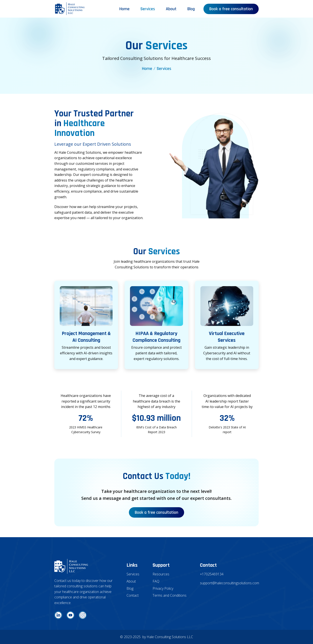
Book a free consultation (231, 9)
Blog (191, 9)
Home (124, 9)
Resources (161, 574)
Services (148, 9)
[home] (70, 9)
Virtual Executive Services (227, 337)
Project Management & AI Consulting (86, 337)
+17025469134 (212, 574)
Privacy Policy (163, 588)
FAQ (156, 581)
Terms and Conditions (170, 595)
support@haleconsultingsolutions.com (229, 583)
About (171, 9)
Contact (133, 595)
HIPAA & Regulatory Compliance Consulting (156, 337)
